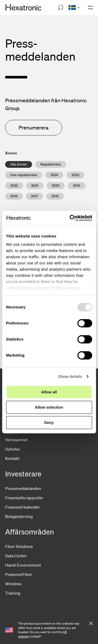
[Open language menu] (74, 8)
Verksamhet (16, 440)
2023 (75, 175)
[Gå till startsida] (23, 8)
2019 (77, 186)
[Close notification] (91, 624)
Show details (70, 376)
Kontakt (12, 458)
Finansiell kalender (22, 507)
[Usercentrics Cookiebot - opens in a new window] (70, 218)
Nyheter (13, 449)
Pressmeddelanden (23, 488)
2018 (14, 196)
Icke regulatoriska (24, 175)
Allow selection (49, 407)
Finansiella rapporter (24, 498)
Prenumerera (34, 128)
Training (13, 593)
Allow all (49, 392)
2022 (14, 186)
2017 (35, 196)
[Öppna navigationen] (90, 8)
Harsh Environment (23, 565)
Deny (49, 422)
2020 (56, 186)
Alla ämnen (19, 164)
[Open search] (61, 8)
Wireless (13, 584)
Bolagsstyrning (19, 516)
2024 (54, 175)
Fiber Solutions (19, 546)
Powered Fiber (19, 574)
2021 (35, 186)
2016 (55, 196)
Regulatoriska (51, 164)
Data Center (16, 556)
